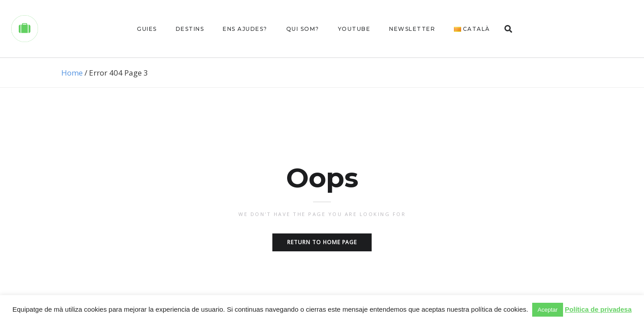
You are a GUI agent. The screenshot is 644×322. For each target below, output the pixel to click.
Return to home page (322, 242)
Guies (147, 29)
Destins (190, 29)
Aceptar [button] (548, 310)
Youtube (354, 29)
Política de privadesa (598, 309)
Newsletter (412, 29)
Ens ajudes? (245, 29)
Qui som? (303, 29)
